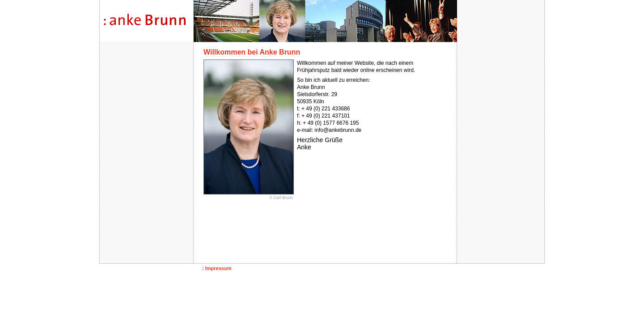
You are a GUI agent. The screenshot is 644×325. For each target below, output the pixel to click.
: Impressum (217, 268)
